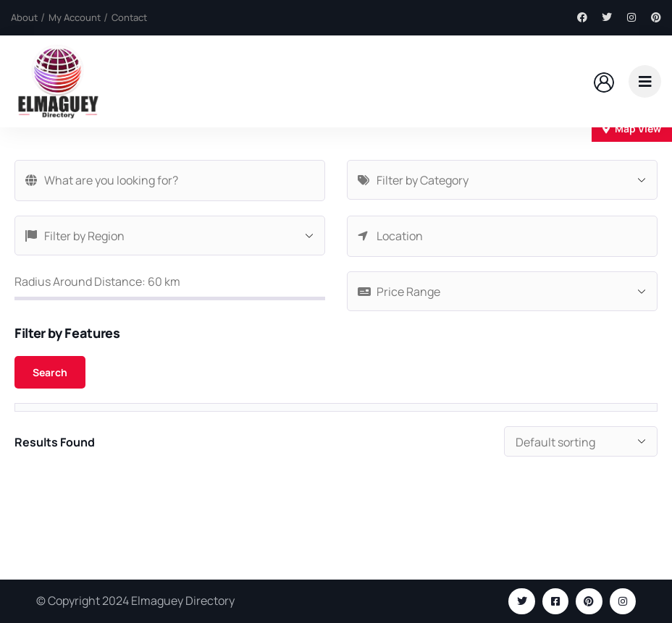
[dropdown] (645, 81)
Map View (632, 128)
